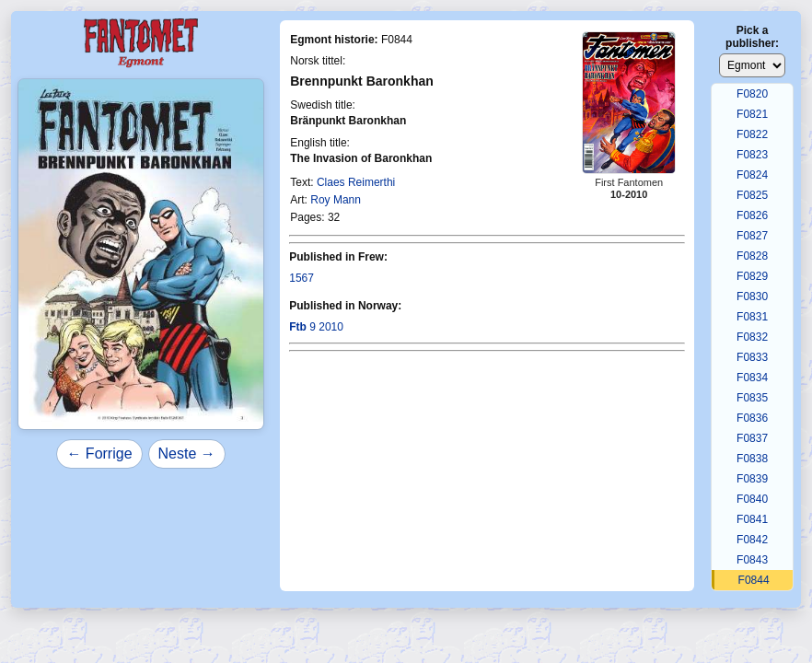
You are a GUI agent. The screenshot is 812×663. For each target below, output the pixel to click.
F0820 (752, 94)
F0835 (752, 398)
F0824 (752, 175)
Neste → (187, 454)
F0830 (752, 297)
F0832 (752, 337)
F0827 (752, 236)
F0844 (754, 580)
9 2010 (316, 327)
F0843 (752, 560)
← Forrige (99, 454)
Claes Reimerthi (356, 182)
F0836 (752, 418)
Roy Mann (336, 200)
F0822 (752, 134)
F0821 (752, 114)
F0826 (752, 215)
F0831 (752, 317)
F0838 (752, 459)
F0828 (752, 256)
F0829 (752, 276)
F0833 (752, 357)
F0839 (752, 479)
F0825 (752, 195)
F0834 (752, 378)
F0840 (752, 499)
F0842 (752, 540)
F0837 (752, 438)
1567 (302, 278)
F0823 (752, 155)
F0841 (752, 519)
